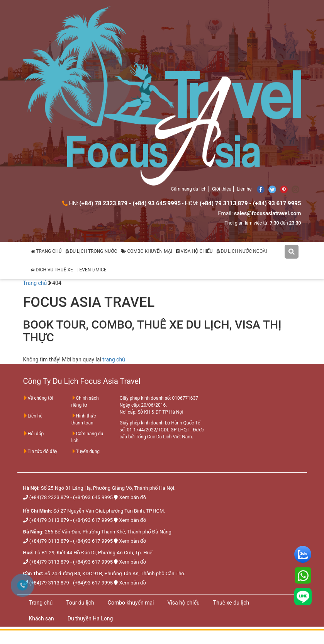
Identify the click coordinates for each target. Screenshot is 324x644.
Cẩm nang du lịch (189, 189)
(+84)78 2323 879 (49, 497)
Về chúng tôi (38, 398)
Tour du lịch (80, 603)
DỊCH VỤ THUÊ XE (52, 270)
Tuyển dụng (86, 451)
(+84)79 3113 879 (49, 520)
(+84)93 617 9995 (93, 520)
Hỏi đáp (34, 434)
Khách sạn (42, 618)
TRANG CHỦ (46, 251)
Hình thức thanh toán (84, 419)
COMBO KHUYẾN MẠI (146, 251)
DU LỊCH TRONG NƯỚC (92, 251)
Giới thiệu (222, 189)
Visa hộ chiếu (183, 603)
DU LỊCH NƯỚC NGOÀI (242, 251)
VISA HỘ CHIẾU (194, 251)
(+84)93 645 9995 (93, 497)
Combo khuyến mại (131, 603)
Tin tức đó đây (40, 451)
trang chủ (114, 359)
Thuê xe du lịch (231, 603)
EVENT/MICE (92, 270)
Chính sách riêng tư (85, 402)
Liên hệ (244, 189)
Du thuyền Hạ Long (90, 618)
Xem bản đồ (133, 497)
